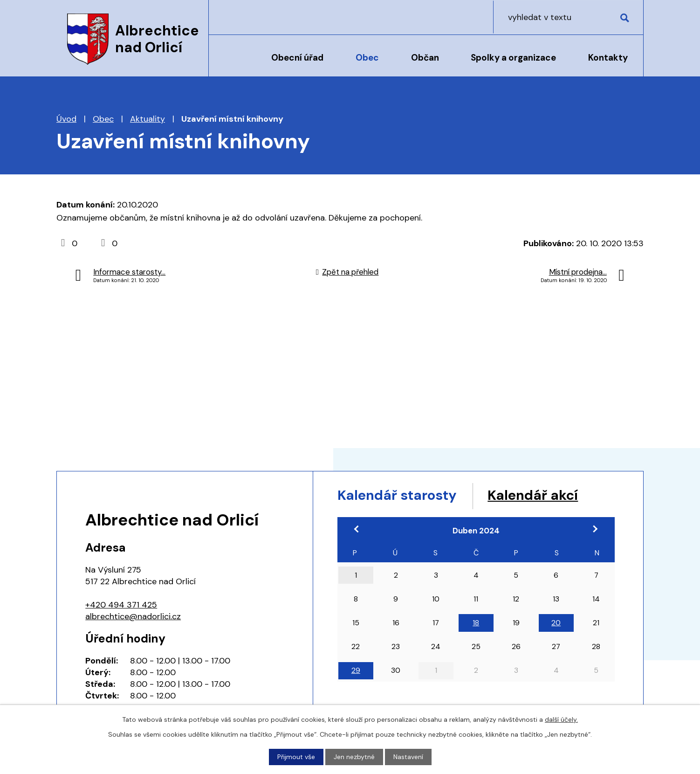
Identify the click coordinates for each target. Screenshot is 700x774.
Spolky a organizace (513, 58)
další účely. (561, 719)
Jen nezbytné (354, 757)
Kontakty (608, 58)
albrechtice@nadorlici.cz (133, 616)
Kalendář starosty (399, 495)
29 (356, 671)
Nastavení (408, 757)
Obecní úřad (297, 58)
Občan (425, 58)
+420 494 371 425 (121, 605)
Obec (367, 58)
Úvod (233, 64)
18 (476, 623)
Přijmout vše (296, 757)
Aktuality (148, 119)
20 (556, 623)
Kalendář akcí (538, 495)
